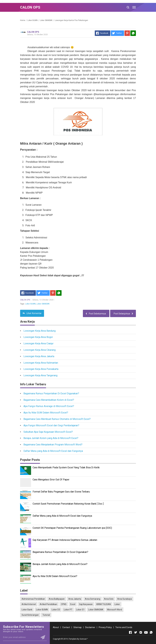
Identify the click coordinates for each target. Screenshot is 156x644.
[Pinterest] (127, 33)
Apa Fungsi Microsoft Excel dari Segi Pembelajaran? (51, 425)
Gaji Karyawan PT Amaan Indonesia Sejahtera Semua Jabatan (65, 540)
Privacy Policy (105, 627)
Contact (66, 627)
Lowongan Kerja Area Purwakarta (41, 369)
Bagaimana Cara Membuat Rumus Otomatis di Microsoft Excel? (57, 419)
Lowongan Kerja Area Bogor (38, 337)
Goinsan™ (84, 639)
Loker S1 (80, 610)
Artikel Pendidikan (48, 604)
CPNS (64, 604)
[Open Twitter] (136, 632)
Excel (73, 604)
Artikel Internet (29, 604)
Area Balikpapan (57, 599)
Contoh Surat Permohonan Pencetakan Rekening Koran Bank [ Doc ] (68, 504)
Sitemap (78, 627)
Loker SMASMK (43, 304)
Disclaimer (90, 627)
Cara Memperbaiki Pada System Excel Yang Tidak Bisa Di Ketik (66, 467)
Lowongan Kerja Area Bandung (40, 331)
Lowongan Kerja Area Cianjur (38, 343)
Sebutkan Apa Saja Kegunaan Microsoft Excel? (48, 432)
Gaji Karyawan (86, 604)
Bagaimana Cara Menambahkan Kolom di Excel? (49, 400)
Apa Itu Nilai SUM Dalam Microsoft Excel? (46, 413)
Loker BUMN (31, 304)
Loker (117, 604)
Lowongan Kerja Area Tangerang (40, 375)
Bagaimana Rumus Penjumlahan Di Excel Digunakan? (51, 393)
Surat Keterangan (30, 615)
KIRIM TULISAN (104, 604)
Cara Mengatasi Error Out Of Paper (51, 480)
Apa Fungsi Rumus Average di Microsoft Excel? (49, 406)
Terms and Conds (124, 627)
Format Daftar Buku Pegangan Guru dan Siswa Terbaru (61, 492)
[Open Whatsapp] (151, 632)
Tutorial (46, 615)
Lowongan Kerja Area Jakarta (39, 356)
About (56, 627)
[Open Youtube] (146, 632)
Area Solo (109, 599)
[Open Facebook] (130, 632)
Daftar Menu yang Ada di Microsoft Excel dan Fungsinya (53, 451)
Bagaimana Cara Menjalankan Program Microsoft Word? (53, 445)
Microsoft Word (114, 610)
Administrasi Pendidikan (33, 599)
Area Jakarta (75, 599)
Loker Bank (27, 610)
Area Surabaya (125, 599)
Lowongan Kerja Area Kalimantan (41, 363)
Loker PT (68, 610)
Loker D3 (56, 610)
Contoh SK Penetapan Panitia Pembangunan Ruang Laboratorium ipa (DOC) (72, 528)
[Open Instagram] (141, 632)
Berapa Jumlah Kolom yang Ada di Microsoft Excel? (51, 438)
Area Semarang (93, 599)
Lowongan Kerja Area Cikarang (40, 350)
